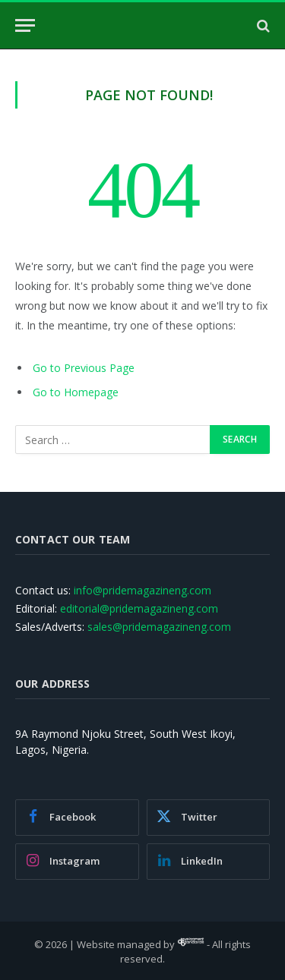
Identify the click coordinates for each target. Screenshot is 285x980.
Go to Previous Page (84, 368)
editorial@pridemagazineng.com (139, 608)
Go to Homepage (76, 392)
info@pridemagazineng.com (142, 590)
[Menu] (25, 25)
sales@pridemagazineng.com (159, 627)
